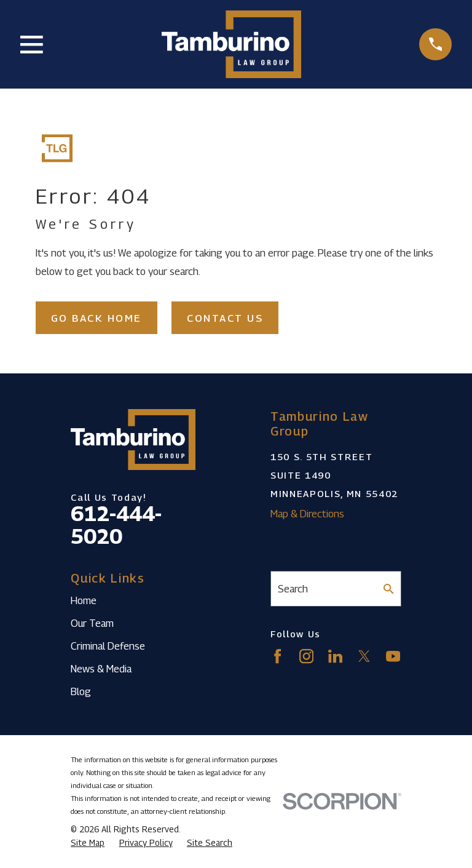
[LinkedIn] (335, 656)
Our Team (92, 623)
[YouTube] (393, 656)
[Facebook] (277, 656)
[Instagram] (306, 656)
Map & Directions (307, 514)
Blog (81, 691)
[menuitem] (88, 843)
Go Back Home (96, 318)
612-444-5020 (116, 525)
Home (84, 600)
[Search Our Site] (389, 589)
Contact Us (225, 318)
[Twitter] (364, 656)
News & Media (101, 669)
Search (293, 589)
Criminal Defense (108, 646)
